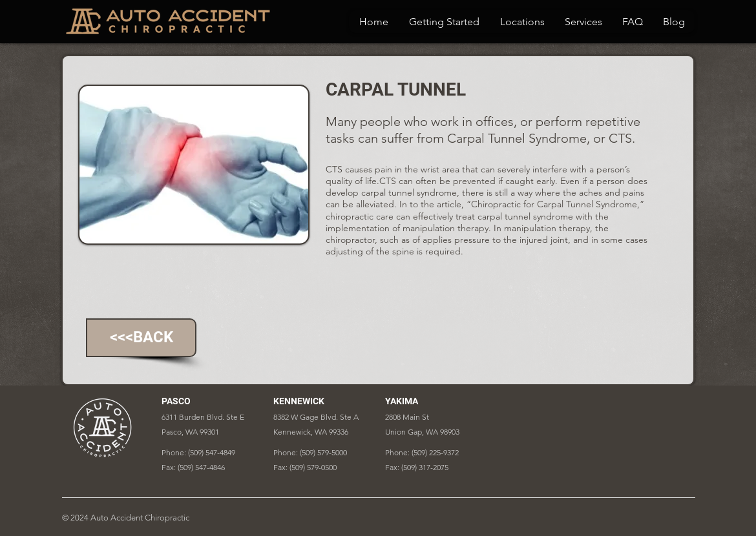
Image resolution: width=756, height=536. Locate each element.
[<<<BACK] (141, 338)
